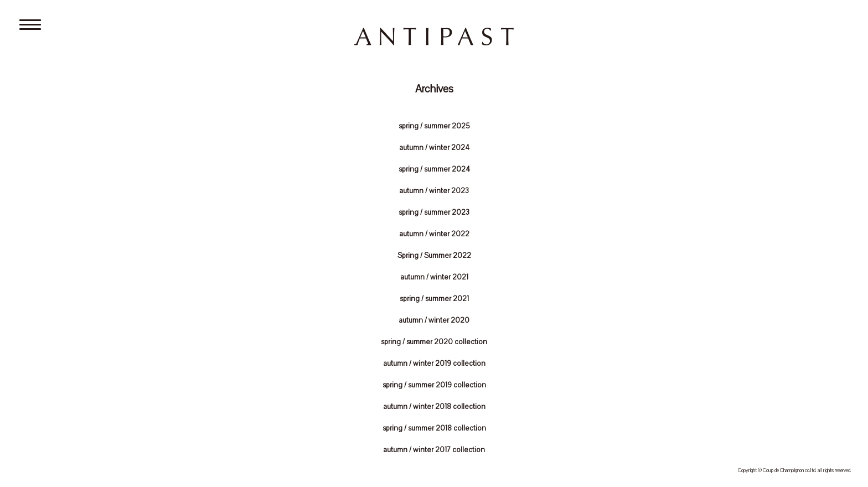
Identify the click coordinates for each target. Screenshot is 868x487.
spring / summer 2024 (434, 169)
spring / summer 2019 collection (434, 385)
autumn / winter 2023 (434, 191)
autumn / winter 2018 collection (434, 407)
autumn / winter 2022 (434, 234)
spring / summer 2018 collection (434, 428)
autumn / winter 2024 (434, 148)
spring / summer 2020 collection (434, 342)
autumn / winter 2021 (434, 277)
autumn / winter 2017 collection (434, 450)
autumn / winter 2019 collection (434, 364)
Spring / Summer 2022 (434, 256)
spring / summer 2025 (434, 126)
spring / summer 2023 (434, 213)
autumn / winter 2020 (434, 320)
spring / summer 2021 (434, 299)
